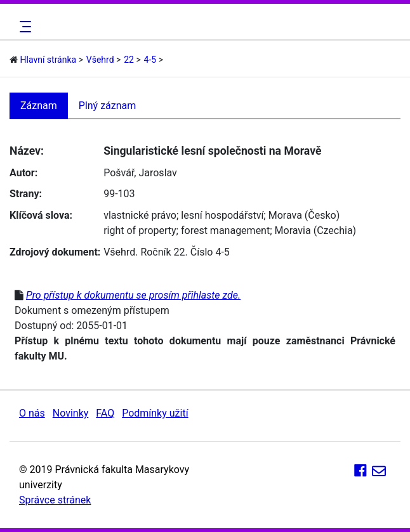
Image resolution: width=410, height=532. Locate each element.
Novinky (71, 413)
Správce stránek (55, 500)
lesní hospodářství (222, 215)
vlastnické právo (140, 215)
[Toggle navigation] (23, 27)
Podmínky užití (155, 413)
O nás (32, 413)
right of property (140, 230)
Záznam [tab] (39, 106)
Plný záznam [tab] (108, 106)
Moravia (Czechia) (316, 230)
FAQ (105, 413)
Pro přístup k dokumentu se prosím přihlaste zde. (133, 295)
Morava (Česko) (304, 215)
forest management (225, 230)
